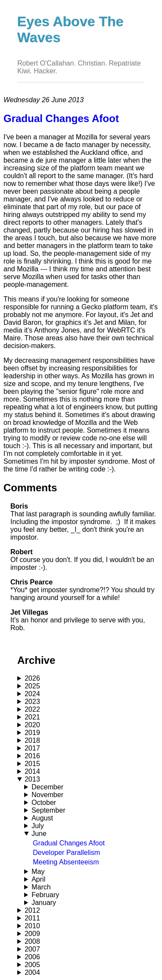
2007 (32, 949)
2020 (32, 725)
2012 (32, 910)
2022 (32, 709)
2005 (32, 965)
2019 (32, 733)
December (48, 787)
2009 (32, 934)
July (38, 826)
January (44, 903)
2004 (32, 972)
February (45, 895)
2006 (32, 957)
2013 (32, 779)
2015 (32, 764)
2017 (32, 748)
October (44, 803)
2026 (32, 678)
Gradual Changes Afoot (69, 843)
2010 (32, 926)
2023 (32, 702)
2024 (32, 694)
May (38, 872)
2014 (32, 771)
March (41, 887)
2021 (32, 717)
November (48, 795)
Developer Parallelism (67, 853)
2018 (32, 740)
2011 (32, 918)
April (38, 879)
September (48, 810)
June (39, 834)
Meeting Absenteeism (66, 862)
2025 (32, 686)
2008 (32, 941)
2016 (32, 756)
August (42, 818)
